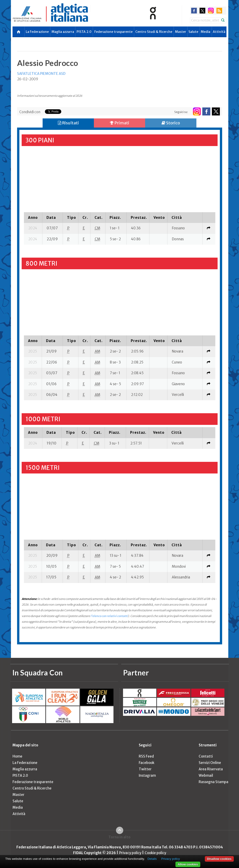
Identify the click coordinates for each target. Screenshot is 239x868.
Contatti (206, 756)
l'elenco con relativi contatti (109, 616)
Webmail (206, 775)
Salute (193, 32)
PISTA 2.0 (84, 32)
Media (206, 32)
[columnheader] (33, 217)
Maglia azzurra (63, 32)
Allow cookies (188, 864)
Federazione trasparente (113, 32)
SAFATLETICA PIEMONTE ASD (41, 74)
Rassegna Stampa (213, 782)
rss (219, 11)
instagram (211, 11)
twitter (202, 11)
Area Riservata (211, 769)
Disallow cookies (219, 859)
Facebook (146, 763)
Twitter (145, 769)
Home (17, 756)
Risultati (68, 123)
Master (181, 32)
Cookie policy (155, 853)
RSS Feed (146, 756)
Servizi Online (210, 763)
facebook (194, 11)
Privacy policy (130, 853)
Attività (219, 32)
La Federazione (37, 32)
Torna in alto (119, 837)
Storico (171, 123)
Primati (119, 123)
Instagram (147, 775)
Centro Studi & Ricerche (154, 32)
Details (152, 859)
